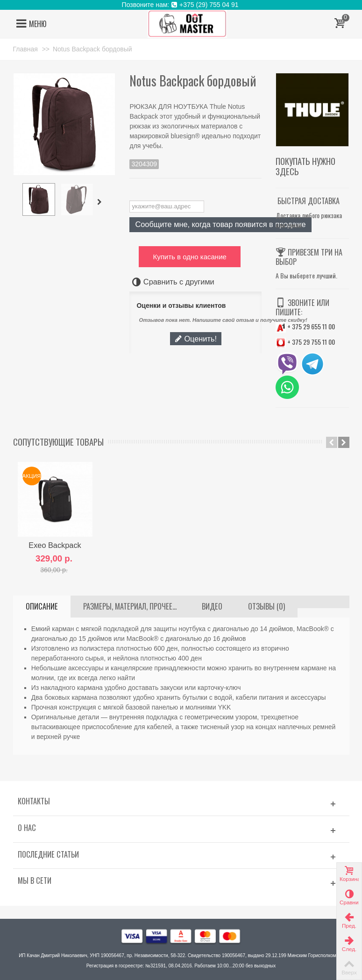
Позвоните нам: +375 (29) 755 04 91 (181, 5)
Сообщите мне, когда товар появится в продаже (220, 224)
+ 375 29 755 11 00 (305, 342)
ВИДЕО (212, 606)
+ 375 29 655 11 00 (305, 326)
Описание (42, 606)
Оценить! (196, 339)
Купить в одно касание (189, 257)
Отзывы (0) (266, 606)
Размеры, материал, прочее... (130, 606)
